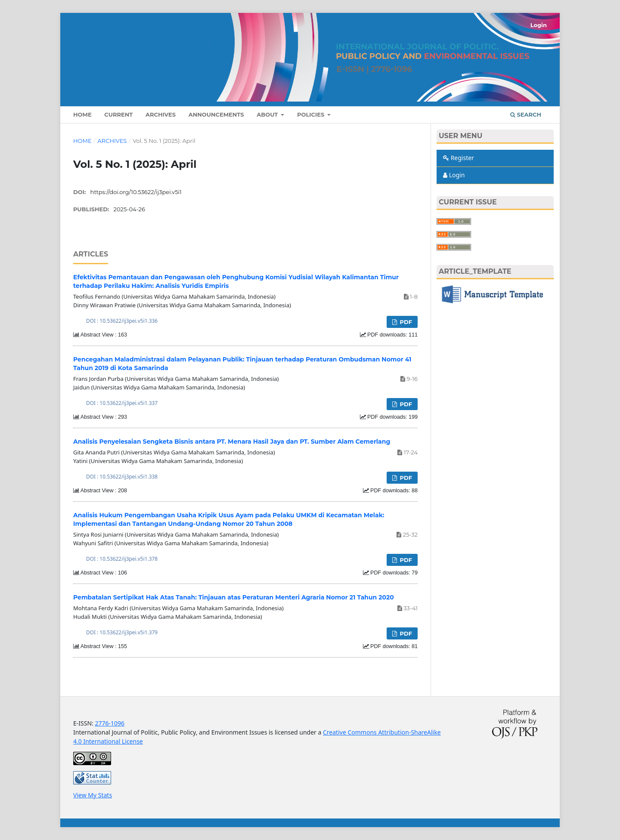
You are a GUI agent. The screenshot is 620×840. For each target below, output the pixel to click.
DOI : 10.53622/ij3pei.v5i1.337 (122, 403)
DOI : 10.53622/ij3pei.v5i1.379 (122, 632)
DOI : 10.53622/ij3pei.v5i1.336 (122, 321)
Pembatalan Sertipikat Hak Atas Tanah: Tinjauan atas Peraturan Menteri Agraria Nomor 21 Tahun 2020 (234, 597)
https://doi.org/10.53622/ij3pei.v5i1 (136, 192)
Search (526, 114)
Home (82, 114)
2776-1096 (110, 723)
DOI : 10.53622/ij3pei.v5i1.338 (122, 476)
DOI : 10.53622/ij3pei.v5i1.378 (122, 559)
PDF (405, 322)
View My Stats (93, 795)
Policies (312, 114)
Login (539, 25)
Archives (161, 114)
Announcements (216, 114)
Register (459, 158)
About (268, 114)
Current (118, 114)
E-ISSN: (84, 723)
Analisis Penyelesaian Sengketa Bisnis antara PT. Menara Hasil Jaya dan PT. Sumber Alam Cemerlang (232, 442)
